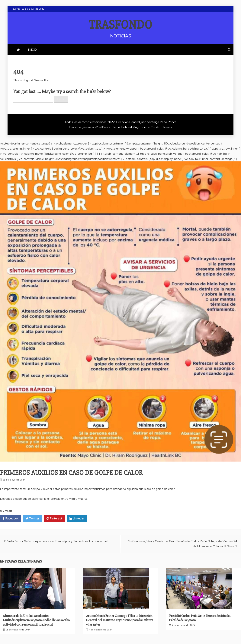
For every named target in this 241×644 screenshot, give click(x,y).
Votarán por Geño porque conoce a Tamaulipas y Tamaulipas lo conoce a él (57, 541)
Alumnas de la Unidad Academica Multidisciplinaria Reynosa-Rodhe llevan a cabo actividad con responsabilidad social (36, 620)
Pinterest (54, 519)
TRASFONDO (121, 25)
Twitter (32, 519)
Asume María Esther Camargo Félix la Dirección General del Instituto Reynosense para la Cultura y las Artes (120, 620)
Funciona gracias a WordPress (90, 127)
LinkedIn (77, 519)
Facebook (11, 519)
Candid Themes (161, 127)
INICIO (32, 49)
